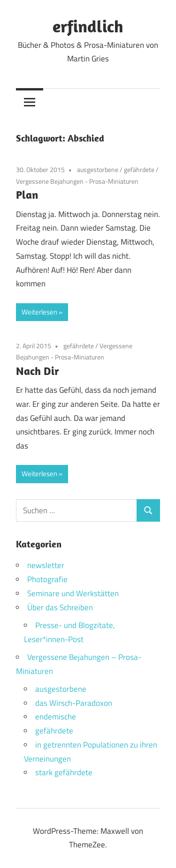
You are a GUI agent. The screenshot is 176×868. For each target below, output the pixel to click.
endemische (56, 717)
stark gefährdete (64, 772)
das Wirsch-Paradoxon (74, 703)
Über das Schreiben (60, 607)
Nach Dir (38, 371)
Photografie (47, 579)
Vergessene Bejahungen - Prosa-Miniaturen (77, 181)
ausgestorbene (98, 169)
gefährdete (139, 169)
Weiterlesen (39, 312)
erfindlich (88, 26)
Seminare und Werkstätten (73, 593)
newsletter (46, 565)
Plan (27, 195)
